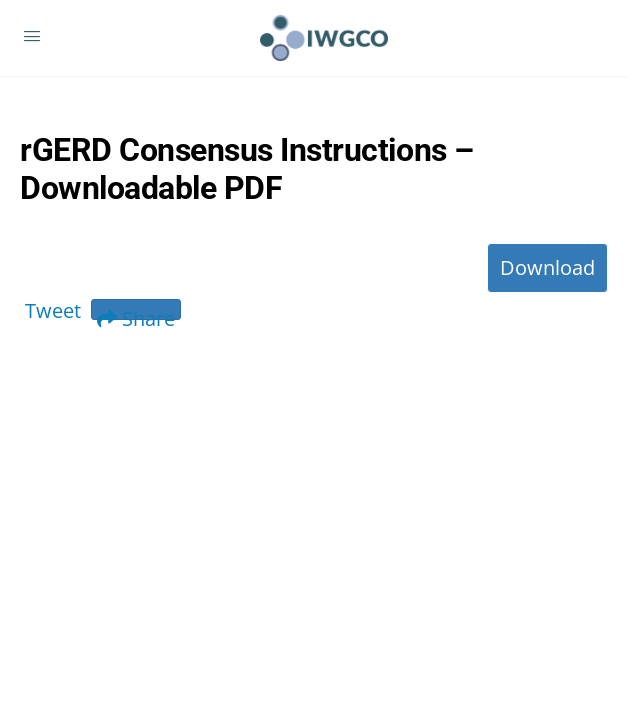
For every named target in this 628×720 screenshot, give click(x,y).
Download (547, 267)
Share (136, 312)
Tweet (53, 310)
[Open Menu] (32, 37)
